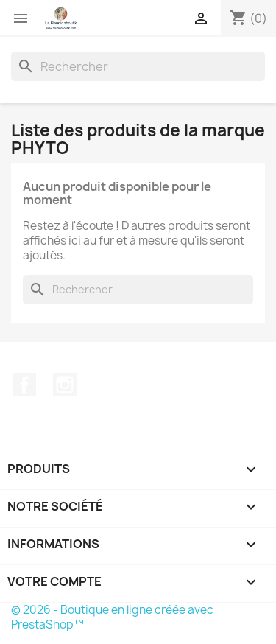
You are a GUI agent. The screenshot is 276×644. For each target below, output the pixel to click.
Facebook (24, 385)
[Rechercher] (138, 66)
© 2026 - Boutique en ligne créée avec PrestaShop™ (112, 617)
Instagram (65, 385)
